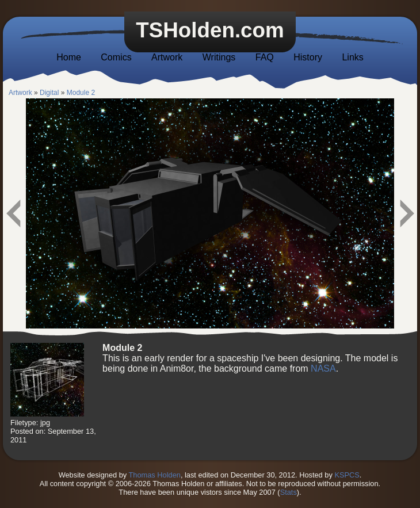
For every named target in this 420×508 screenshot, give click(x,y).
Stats (289, 492)
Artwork (167, 57)
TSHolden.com (210, 30)
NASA (323, 368)
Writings (219, 57)
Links (352, 57)
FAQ (265, 57)
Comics (116, 57)
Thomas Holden (155, 475)
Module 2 (81, 93)
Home (69, 57)
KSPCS (347, 475)
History (308, 57)
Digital (49, 93)
